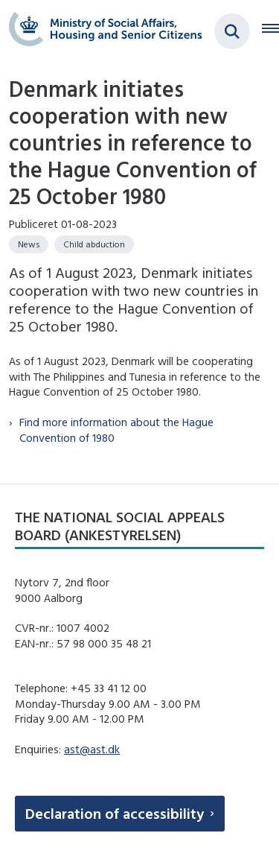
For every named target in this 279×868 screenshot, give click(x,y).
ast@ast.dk (92, 749)
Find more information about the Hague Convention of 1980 (116, 430)
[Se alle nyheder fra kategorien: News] (29, 244)
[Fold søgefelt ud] (232, 31)
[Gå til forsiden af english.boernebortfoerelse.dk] (101, 31)
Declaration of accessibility (115, 813)
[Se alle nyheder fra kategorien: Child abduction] (94, 244)
